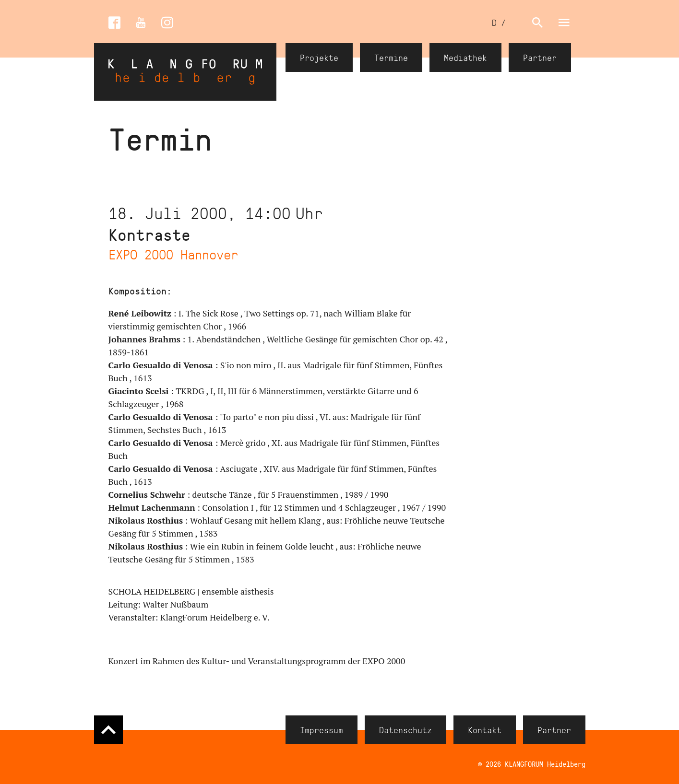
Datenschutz (405, 730)
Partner (540, 58)
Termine (391, 58)
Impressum (322, 730)
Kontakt (485, 730)
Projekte (319, 58)
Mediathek (465, 58)
